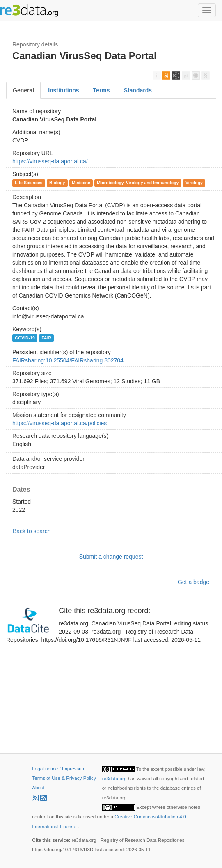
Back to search (32, 531)
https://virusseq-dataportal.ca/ (50, 161)
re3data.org (115, 778)
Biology (57, 183)
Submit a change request (111, 557)
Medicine (81, 183)
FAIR (46, 338)
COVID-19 (25, 338)
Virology (194, 183)
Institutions (63, 90)
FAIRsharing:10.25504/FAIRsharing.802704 (68, 360)
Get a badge (193, 582)
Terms (102, 90)
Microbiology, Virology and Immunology (138, 183)
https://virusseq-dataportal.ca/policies (60, 423)
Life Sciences (29, 183)
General (23, 90)
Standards (138, 90)
